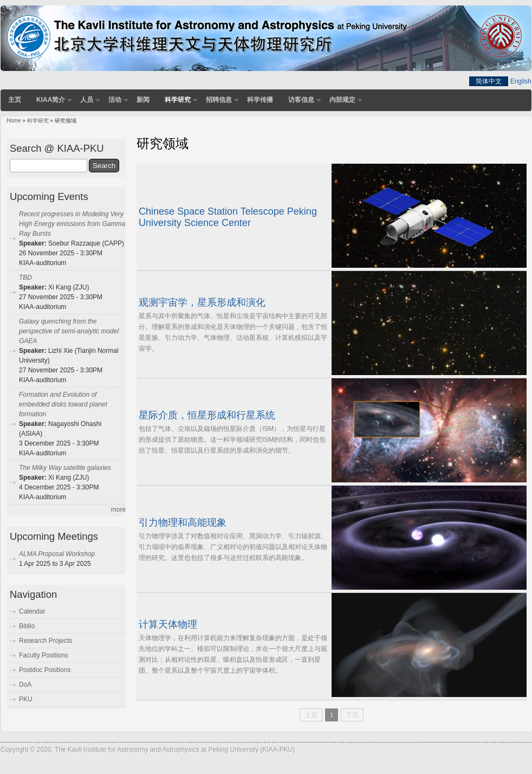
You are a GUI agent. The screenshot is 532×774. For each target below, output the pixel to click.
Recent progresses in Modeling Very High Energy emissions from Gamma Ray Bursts (72, 224)
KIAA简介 (51, 100)
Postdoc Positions (45, 670)
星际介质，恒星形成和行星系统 (207, 415)
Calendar (32, 611)
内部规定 (342, 100)
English (521, 81)
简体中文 (489, 81)
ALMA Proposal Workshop (57, 554)
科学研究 (178, 100)
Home (14, 121)
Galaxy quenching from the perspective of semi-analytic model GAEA (69, 331)
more (118, 509)
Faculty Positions (44, 655)
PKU (26, 699)
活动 (115, 100)
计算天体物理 (168, 624)
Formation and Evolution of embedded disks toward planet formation (63, 404)
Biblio (27, 626)
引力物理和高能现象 (183, 523)
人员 (87, 100)
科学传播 (260, 100)
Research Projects (46, 641)
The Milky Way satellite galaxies (65, 468)
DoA (25, 685)
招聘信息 (219, 100)
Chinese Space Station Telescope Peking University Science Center (228, 217)
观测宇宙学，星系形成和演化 (202, 302)
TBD (25, 278)
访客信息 (301, 100)
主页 (15, 100)
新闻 (143, 100)
